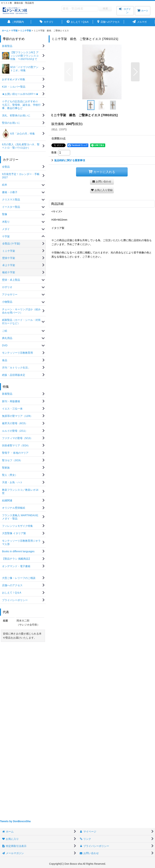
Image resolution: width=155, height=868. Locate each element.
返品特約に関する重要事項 (68, 160)
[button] (69, 72)
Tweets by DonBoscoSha (15, 821)
